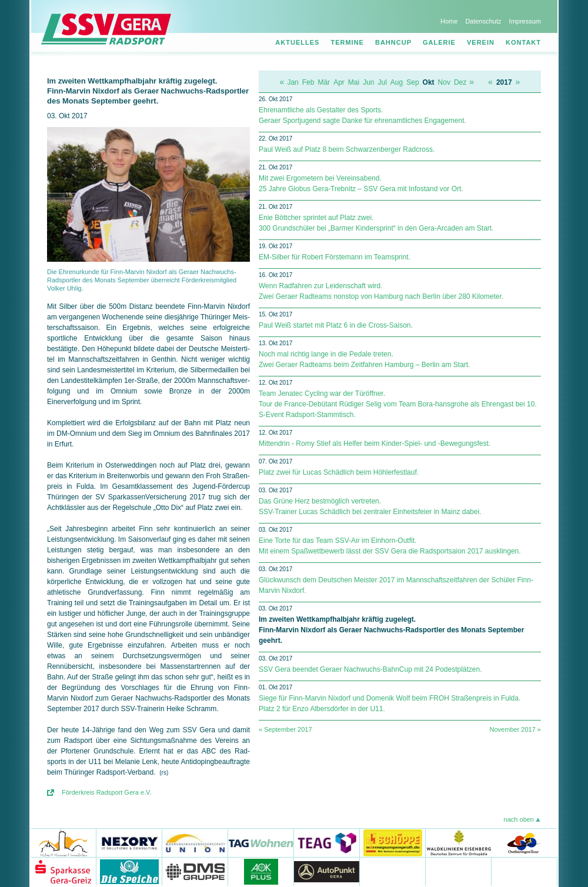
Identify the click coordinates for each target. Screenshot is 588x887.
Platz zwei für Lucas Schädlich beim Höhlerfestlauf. (339, 472)
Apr (339, 82)
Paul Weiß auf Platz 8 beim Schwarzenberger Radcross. (347, 149)
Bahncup (393, 42)
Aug (397, 82)
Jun (368, 82)
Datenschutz (483, 21)
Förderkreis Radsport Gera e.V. (106, 792)
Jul (382, 82)
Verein (481, 42)
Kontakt (523, 42)
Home (449, 21)
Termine (347, 42)
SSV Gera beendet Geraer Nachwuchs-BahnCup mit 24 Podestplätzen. (370, 669)
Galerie (439, 42)
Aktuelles (297, 42)
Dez (460, 82)
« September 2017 (285, 729)
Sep (412, 82)
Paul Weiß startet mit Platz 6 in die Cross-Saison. (336, 325)
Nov (444, 82)
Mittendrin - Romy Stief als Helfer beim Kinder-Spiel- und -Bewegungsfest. (375, 443)
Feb (308, 82)
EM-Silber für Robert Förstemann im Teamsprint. (335, 257)
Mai (354, 82)
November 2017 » (515, 729)
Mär (324, 82)
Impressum (525, 21)
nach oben (519, 819)
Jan (293, 82)
